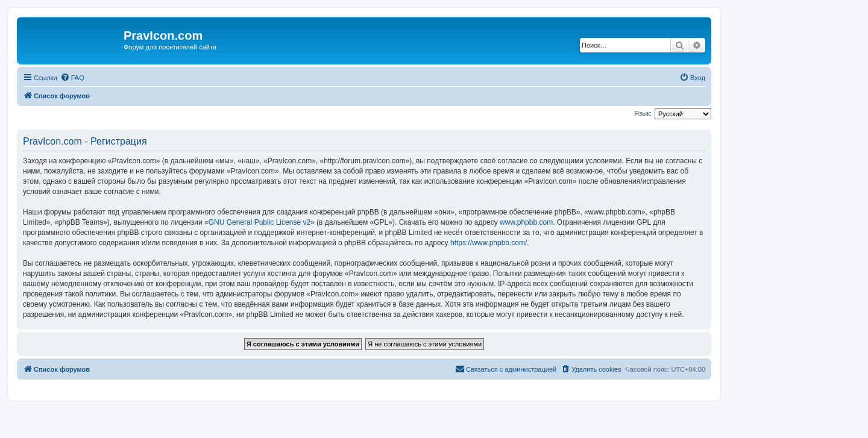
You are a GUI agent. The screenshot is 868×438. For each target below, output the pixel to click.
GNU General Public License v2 (259, 222)
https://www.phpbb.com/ (489, 243)
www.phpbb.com (526, 222)
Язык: (643, 113)
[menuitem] (72, 78)
